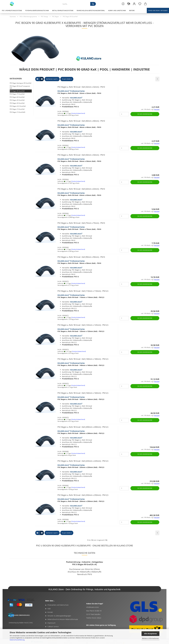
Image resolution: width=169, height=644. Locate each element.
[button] (129, 4)
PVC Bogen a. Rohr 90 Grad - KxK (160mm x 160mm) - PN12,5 (83, 393)
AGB (49, 609)
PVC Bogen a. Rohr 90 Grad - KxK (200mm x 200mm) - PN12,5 (83, 427)
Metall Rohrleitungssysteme (63, 11)
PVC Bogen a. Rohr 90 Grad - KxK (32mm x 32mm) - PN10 (81, 87)
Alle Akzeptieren (150, 634)
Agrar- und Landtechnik (117, 11)
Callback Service (53, 627)
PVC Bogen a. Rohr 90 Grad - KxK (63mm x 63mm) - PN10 (81, 189)
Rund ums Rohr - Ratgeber (158, 11)
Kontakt (50, 612)
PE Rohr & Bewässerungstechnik (37, 11)
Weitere (132, 11)
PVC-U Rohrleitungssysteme (12, 11)
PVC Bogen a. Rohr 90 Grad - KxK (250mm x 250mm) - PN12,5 (83, 495)
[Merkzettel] (140, 4)
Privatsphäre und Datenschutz (58, 605)
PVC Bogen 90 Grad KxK (17, 91)
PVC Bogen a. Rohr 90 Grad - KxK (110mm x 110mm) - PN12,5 (83, 291)
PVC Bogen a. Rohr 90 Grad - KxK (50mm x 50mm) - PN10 (81, 155)
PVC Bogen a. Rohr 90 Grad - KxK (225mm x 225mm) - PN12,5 (83, 461)
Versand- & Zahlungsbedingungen (59, 616)
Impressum (51, 623)
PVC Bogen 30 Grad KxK (17, 103)
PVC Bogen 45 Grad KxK (17, 100)
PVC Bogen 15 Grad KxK (17, 109)
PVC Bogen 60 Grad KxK (17, 97)
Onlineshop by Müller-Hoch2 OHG (21, 623)
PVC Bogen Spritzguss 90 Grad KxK (20, 83)
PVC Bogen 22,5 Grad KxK (18, 106)
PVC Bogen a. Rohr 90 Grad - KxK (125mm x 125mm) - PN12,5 (83, 325)
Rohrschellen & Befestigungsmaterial (91, 11)
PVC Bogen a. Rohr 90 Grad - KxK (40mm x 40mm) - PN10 (81, 121)
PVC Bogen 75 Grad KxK (17, 94)
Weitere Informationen (150, 638)
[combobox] (52, 79)
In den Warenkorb (145, 114)
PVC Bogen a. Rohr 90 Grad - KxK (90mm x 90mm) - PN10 (81, 257)
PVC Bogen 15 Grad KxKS (17, 112)
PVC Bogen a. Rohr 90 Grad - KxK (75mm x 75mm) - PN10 (81, 223)
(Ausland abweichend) (78, 113)
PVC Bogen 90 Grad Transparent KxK (20, 87)
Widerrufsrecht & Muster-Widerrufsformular (63, 619)
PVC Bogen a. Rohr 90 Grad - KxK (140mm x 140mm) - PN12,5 (83, 359)
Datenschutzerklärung (17, 640)
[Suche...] (93, 4)
